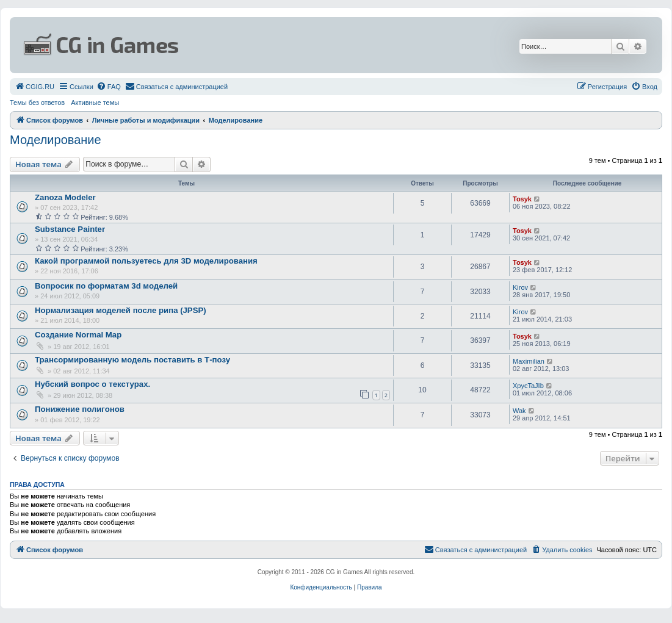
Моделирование (56, 140)
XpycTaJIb (528, 386)
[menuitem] (34, 87)
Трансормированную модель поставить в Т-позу (132, 360)
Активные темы (95, 103)
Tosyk (522, 199)
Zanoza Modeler (65, 197)
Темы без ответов (37, 103)
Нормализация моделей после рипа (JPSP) (121, 310)
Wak (519, 411)
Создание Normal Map (78, 335)
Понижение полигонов (80, 409)
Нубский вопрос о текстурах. (92, 384)
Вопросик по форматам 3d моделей (106, 286)
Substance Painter (70, 229)
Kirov (520, 287)
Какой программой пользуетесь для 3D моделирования (146, 261)
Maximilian (529, 361)
